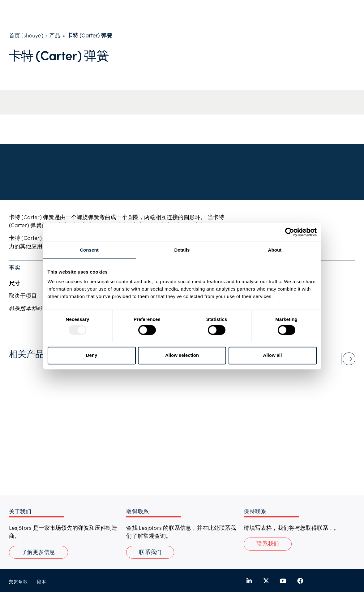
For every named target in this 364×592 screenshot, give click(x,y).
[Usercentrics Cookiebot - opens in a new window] (290, 232)
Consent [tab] (89, 250)
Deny (92, 355)
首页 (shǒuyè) (26, 35)
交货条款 (19, 581)
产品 (55, 35)
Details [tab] (182, 250)
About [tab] (275, 250)
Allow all (273, 355)
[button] (268, 544)
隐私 (42, 581)
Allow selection (182, 355)
